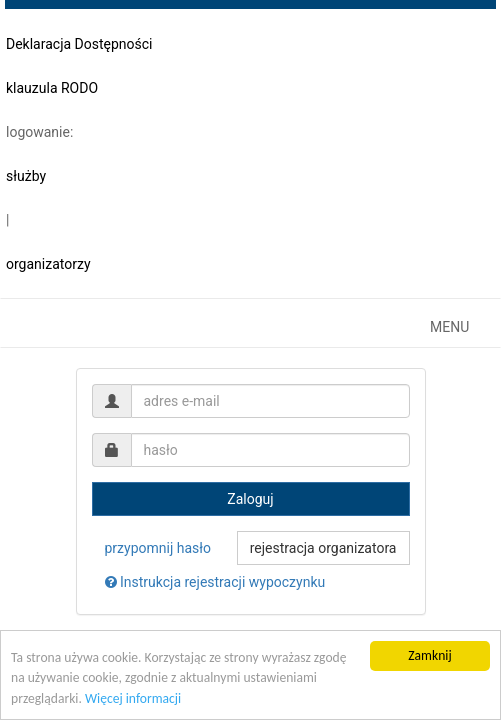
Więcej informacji (133, 698)
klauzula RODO (52, 88)
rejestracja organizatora (323, 548)
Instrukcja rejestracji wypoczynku (215, 582)
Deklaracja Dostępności (79, 44)
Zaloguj (250, 499)
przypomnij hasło (158, 548)
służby (26, 176)
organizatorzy (48, 264)
